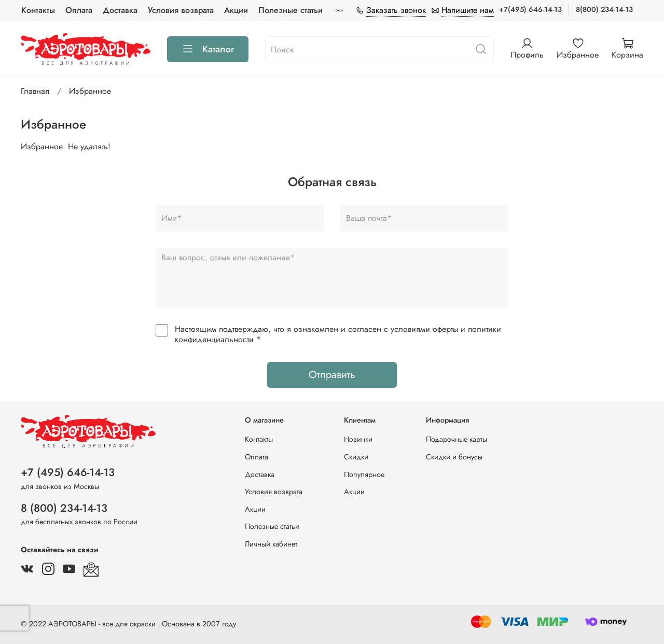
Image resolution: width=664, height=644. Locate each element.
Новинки (358, 439)
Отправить (332, 375)
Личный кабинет (271, 544)
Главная (35, 91)
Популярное (364, 474)
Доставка (120, 10)
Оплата (79, 10)
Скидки (356, 457)
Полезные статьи (290, 10)
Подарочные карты (457, 439)
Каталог (208, 49)
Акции (236, 10)
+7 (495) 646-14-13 (68, 472)
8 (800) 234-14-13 (64, 508)
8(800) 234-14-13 (604, 9)
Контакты (38, 10)
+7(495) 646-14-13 (530, 9)
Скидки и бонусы (454, 457)
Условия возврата (181, 10)
